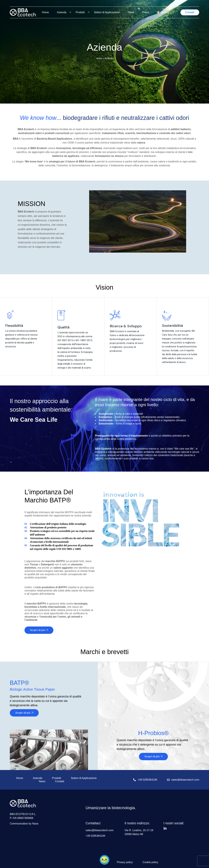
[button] (104, 860)
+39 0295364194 (147, 780)
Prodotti (80, 12)
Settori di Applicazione (107, 12)
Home (45, 12)
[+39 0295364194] (135, 780)
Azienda (62, 12)
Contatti (60, 781)
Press (146, 12)
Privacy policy (125, 862)
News (131, 12)
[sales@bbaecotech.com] (168, 780)
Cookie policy (150, 862)
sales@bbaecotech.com (185, 780)
